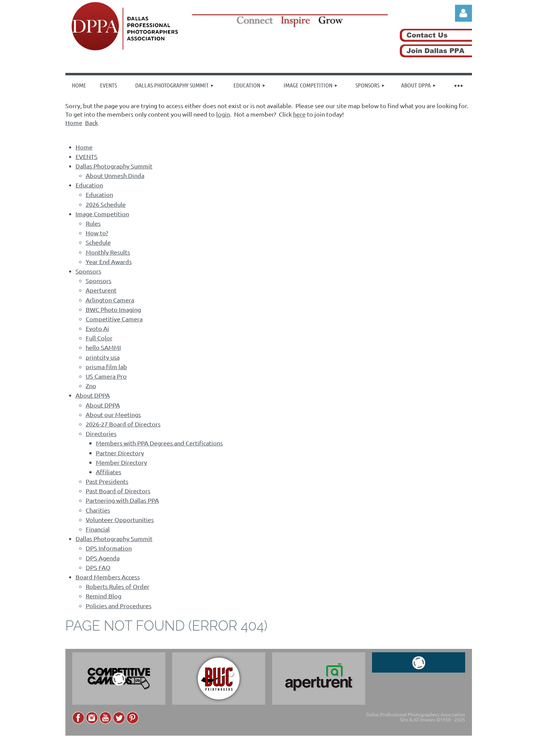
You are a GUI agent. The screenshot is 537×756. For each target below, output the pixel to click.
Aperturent (101, 290)
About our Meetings (113, 414)
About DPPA (93, 395)
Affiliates (109, 472)
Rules (93, 223)
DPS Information (109, 548)
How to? (97, 233)
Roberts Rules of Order (118, 586)
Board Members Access (108, 577)
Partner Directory (120, 453)
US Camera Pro (106, 376)
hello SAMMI (103, 347)
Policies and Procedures (119, 606)
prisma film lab (106, 367)
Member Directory (121, 462)
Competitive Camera (114, 319)
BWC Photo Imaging (113, 309)
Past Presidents (107, 481)
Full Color (99, 338)
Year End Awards (109, 262)
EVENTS (87, 156)
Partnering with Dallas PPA (122, 500)
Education (89, 185)
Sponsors (88, 271)
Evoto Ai (97, 328)
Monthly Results (108, 252)
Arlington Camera (110, 300)
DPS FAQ (98, 567)
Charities (98, 510)
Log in (463, 13)
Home (74, 123)
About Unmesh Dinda (115, 175)
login (223, 114)
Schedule (98, 242)
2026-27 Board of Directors (123, 424)
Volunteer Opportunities (120, 520)
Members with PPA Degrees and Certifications (159, 443)
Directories (101, 433)
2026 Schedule (106, 204)
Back (91, 123)
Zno (91, 386)
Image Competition (102, 214)
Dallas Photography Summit (114, 166)
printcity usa (103, 357)
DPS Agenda (103, 558)
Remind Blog (104, 596)
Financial (98, 529)
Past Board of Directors (118, 491)
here (299, 114)
